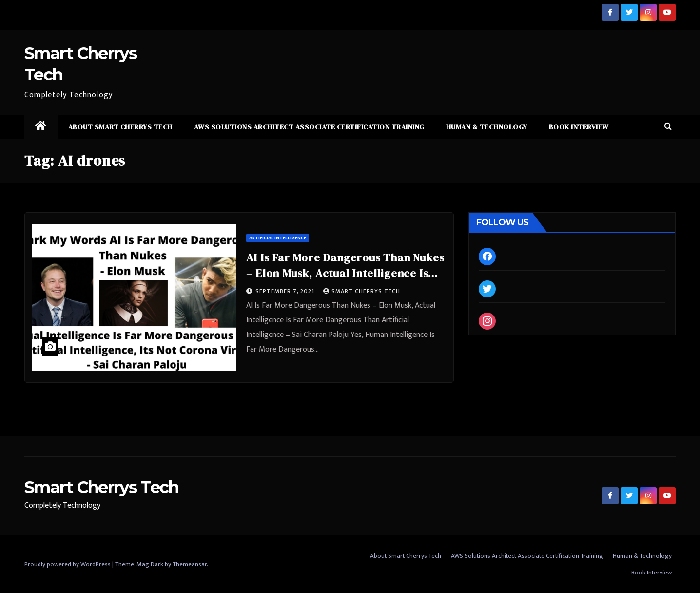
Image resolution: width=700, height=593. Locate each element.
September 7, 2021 (286, 291)
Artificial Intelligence (278, 238)
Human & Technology (487, 127)
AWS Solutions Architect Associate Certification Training (309, 127)
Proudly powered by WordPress (68, 564)
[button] (668, 127)
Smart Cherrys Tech (362, 291)
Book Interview (579, 127)
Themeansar (190, 564)
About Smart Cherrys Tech (120, 127)
